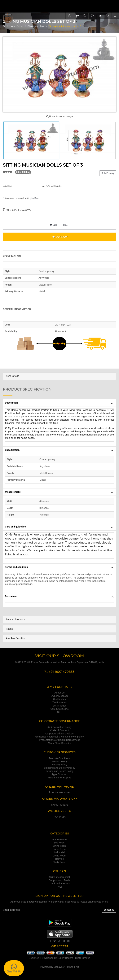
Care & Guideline (59, 709)
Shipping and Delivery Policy (59, 768)
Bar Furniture (59, 840)
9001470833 (59, 805)
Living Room (59, 856)
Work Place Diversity (59, 743)
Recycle (60, 859)
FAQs (59, 887)
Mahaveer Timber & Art (66, 967)
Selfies (35, 198)
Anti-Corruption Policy (59, 727)
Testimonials (59, 702)
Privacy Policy (59, 765)
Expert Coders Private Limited (74, 958)
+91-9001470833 (59, 792)
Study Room (59, 862)
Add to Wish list (52, 186)
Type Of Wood (59, 774)
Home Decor (16, 26)
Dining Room (59, 846)
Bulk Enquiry (108, 173)
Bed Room (59, 843)
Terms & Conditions (59, 758)
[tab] (59, 376)
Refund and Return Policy (59, 771)
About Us (60, 693)
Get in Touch (59, 706)
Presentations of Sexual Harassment (60, 740)
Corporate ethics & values (59, 734)
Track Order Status (59, 884)
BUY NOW (59, 237)
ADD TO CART (59, 225)
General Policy (59, 761)
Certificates (59, 699)
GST (59, 712)
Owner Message (59, 696)
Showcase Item (36, 26)
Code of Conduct (59, 730)
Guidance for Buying (59, 778)
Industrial (59, 852)
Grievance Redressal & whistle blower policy (60, 737)
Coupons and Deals (59, 880)
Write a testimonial (59, 877)
